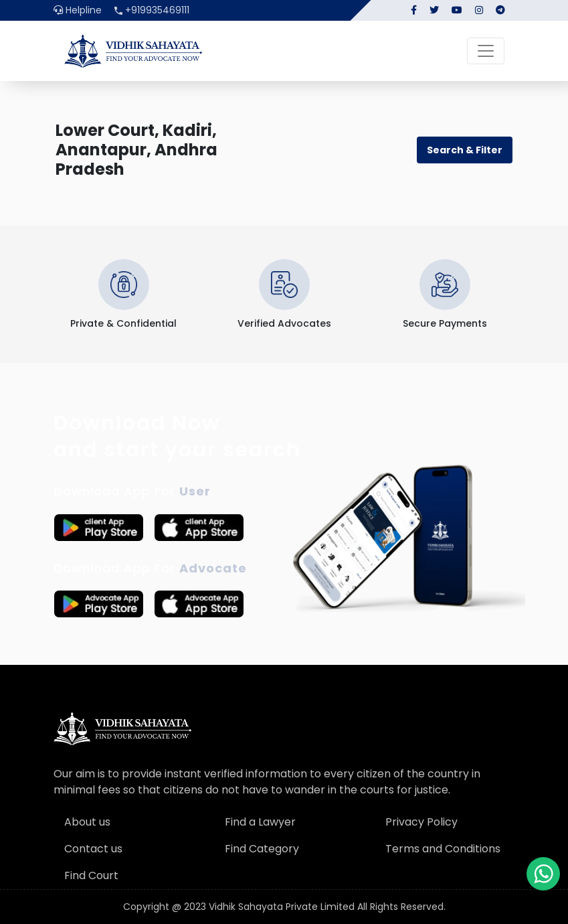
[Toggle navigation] (486, 51)
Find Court (91, 875)
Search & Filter (465, 150)
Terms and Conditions (443, 849)
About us (87, 822)
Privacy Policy (421, 822)
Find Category (262, 849)
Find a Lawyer (260, 822)
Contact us (93, 849)
